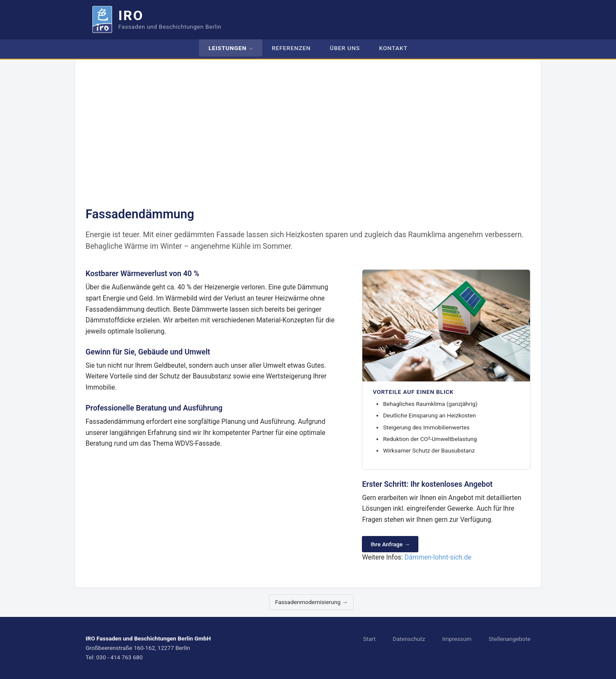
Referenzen (291, 48)
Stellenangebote (509, 639)
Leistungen (227, 48)
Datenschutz (409, 639)
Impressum (457, 639)
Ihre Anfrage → (390, 544)
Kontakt (393, 48)
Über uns (345, 48)
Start (369, 639)
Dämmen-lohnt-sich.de (438, 557)
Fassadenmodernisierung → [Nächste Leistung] (311, 602)
